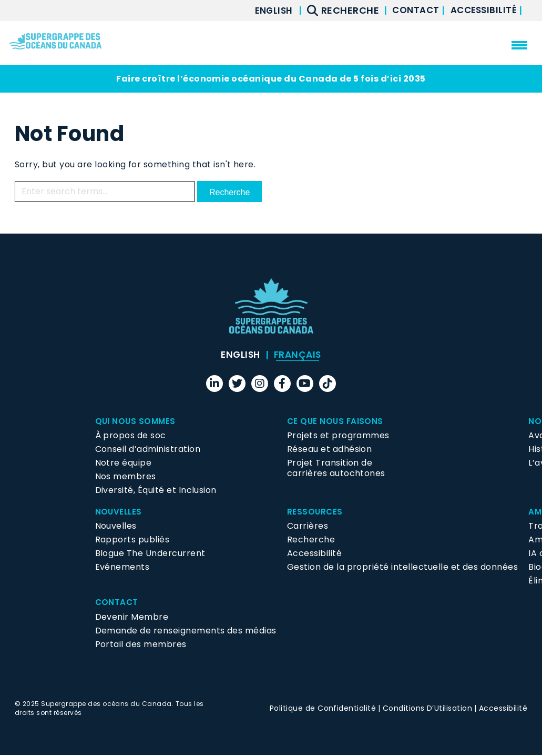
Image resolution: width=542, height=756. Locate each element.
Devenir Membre (132, 617)
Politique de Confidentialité (323, 709)
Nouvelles (119, 512)
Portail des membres (141, 645)
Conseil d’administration (148, 450)
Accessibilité (482, 10)
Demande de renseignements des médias (186, 631)
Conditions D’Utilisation (428, 709)
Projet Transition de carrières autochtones (336, 468)
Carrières (308, 527)
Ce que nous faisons (336, 422)
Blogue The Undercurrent (150, 554)
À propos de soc (131, 436)
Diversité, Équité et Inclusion (156, 491)
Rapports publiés (132, 541)
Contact (411, 10)
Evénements (122, 568)
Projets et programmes (338, 436)
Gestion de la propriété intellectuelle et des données (402, 568)
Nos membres (126, 477)
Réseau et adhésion (330, 450)
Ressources (315, 512)
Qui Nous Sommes (136, 422)
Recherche (311, 541)
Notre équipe (124, 463)
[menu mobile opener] (519, 45)
